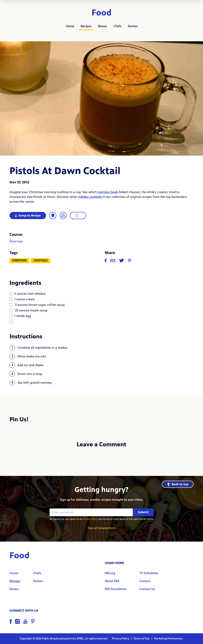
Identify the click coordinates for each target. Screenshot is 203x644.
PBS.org (110, 573)
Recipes (86, 26)
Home (70, 26)
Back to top (178, 484)
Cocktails (41, 260)
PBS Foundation (116, 589)
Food (102, 13)
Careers (145, 581)
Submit (143, 512)
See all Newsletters (101, 528)
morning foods (108, 192)
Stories (133, 26)
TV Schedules (149, 573)
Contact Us (147, 589)
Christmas (19, 260)
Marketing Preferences (168, 639)
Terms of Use (142, 639)
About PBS (112, 581)
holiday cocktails (90, 197)
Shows (102, 26)
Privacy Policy (90, 519)
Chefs (117, 26)
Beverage (16, 241)
